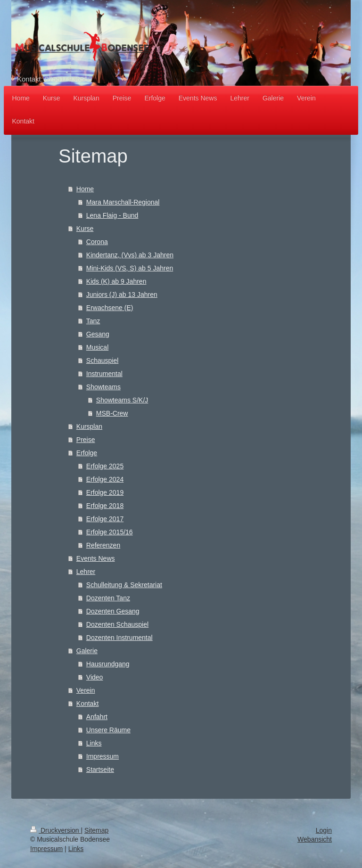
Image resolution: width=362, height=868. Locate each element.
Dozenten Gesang (113, 611)
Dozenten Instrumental (119, 638)
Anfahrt (97, 717)
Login (324, 830)
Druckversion (55, 830)
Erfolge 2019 (105, 492)
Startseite (100, 770)
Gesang (98, 334)
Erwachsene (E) (110, 308)
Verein (86, 690)
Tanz (93, 321)
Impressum (103, 756)
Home (85, 189)
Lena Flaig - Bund (112, 215)
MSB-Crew (112, 413)
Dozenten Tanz (108, 598)
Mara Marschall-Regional (123, 202)
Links (94, 743)
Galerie (87, 651)
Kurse (85, 229)
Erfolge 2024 (105, 479)
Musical (97, 347)
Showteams (103, 387)
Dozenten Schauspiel (117, 624)
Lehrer (86, 572)
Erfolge (87, 453)
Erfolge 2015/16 (110, 532)
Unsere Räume (108, 730)
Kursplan (89, 426)
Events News (96, 558)
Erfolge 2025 (105, 466)
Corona (97, 242)
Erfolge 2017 (105, 519)
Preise (86, 440)
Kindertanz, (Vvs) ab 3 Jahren (130, 255)
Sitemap (96, 830)
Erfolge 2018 (105, 506)
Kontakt (87, 704)
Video (95, 677)
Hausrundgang (108, 664)
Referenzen (103, 545)
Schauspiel (103, 360)
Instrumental (104, 374)
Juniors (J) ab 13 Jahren (122, 295)
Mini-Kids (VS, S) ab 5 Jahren (130, 268)
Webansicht (315, 839)
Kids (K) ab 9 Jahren (116, 281)
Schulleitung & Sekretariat (124, 585)
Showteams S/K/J (122, 400)
